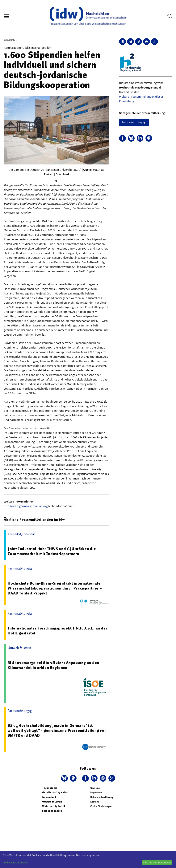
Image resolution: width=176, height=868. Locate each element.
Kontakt (94, 802)
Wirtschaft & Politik (54, 806)
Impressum (96, 793)
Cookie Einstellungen (101, 806)
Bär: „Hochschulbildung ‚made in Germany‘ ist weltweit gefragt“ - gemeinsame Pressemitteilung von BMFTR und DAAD (57, 730)
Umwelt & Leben (52, 802)
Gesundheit (49, 797)
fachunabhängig (134, 122)
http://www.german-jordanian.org (26, 506)
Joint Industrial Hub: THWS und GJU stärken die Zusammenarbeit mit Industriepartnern (52, 551)
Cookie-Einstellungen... (16, 862)
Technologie (50, 788)
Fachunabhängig (52, 811)
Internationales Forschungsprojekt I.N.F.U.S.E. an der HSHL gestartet (57, 631)
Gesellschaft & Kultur (55, 793)
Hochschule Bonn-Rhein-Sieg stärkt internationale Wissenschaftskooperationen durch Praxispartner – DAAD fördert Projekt (55, 588)
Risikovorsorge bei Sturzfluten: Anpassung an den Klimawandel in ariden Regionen (53, 665)
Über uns (95, 788)
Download (62, 174)
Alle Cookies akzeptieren (157, 862)
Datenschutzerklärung (102, 797)
